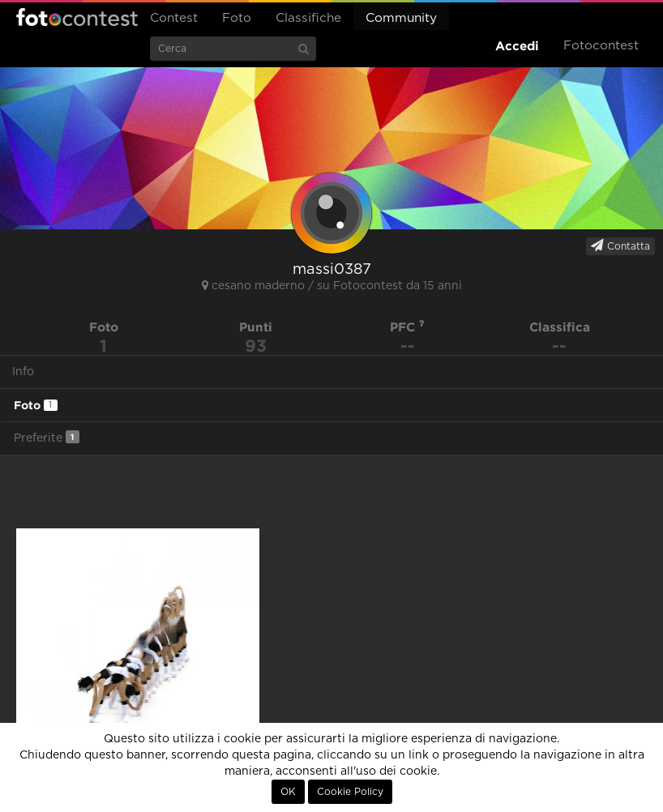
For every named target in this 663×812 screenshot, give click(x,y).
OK (288, 792)
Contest (174, 18)
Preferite (47, 437)
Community (401, 18)
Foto (237, 18)
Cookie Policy (350, 792)
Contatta (620, 246)
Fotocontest (77, 17)
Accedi (517, 46)
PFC (407, 327)
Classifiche (308, 18)
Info (23, 372)
